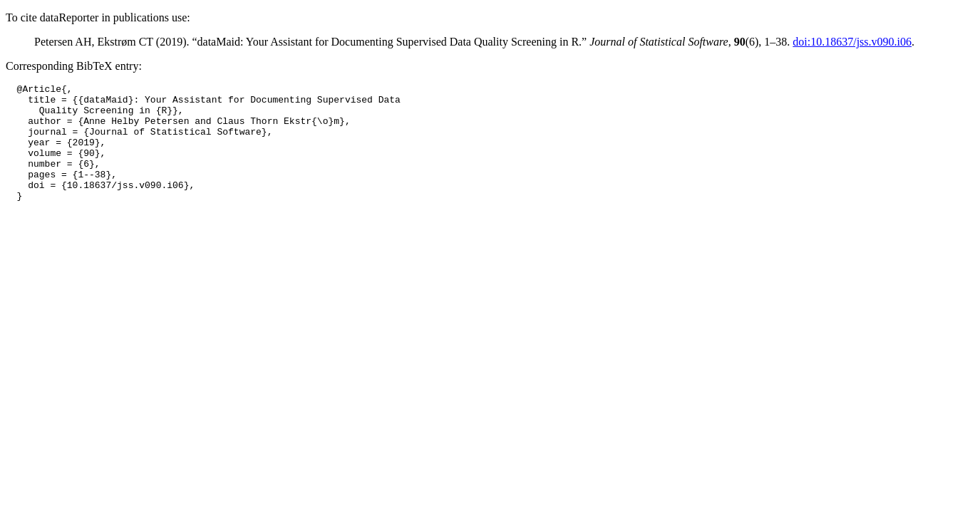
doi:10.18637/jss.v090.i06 (852, 42)
